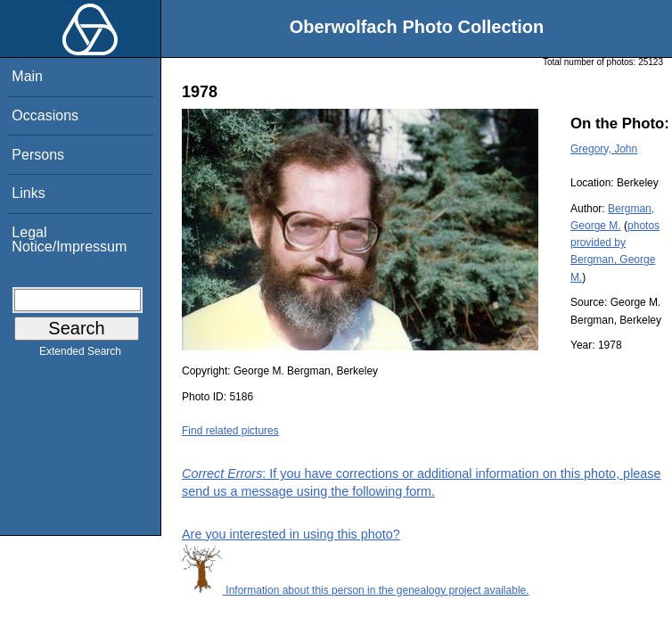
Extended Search (80, 355)
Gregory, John (604, 149)
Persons (38, 155)
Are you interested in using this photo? (291, 534)
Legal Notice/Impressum (69, 239)
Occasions (45, 115)
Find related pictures (230, 431)
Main (27, 76)
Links (28, 193)
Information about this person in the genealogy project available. (356, 590)
